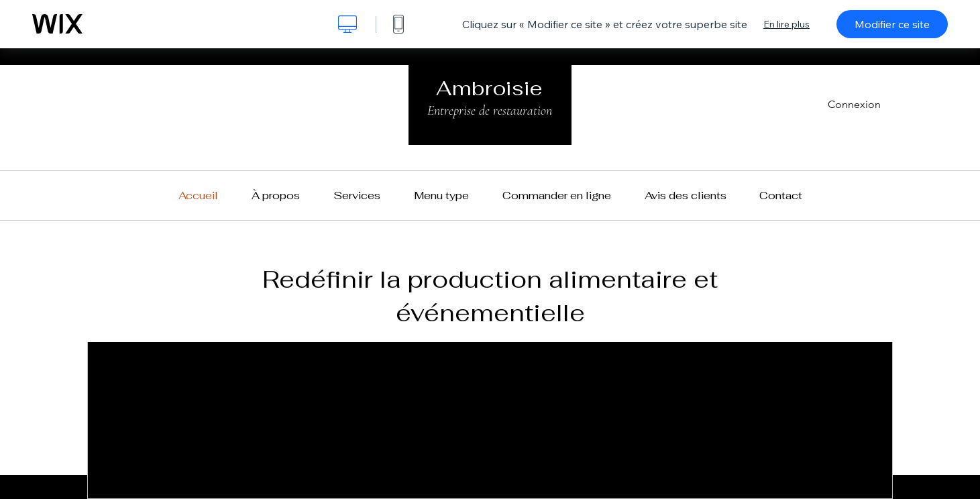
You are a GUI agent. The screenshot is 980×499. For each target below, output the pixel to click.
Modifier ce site (892, 24)
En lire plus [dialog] (786, 24)
